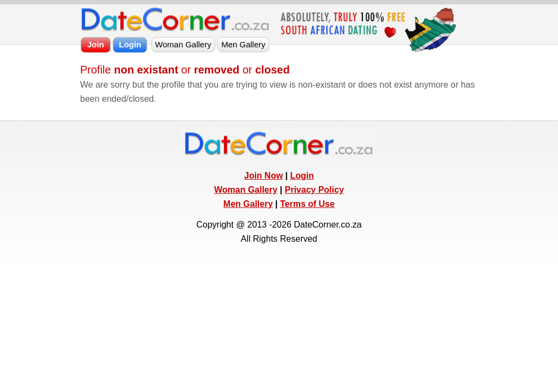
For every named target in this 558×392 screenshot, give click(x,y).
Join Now (263, 176)
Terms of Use (307, 204)
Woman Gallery (246, 190)
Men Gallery (248, 204)
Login (302, 176)
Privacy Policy (315, 190)
